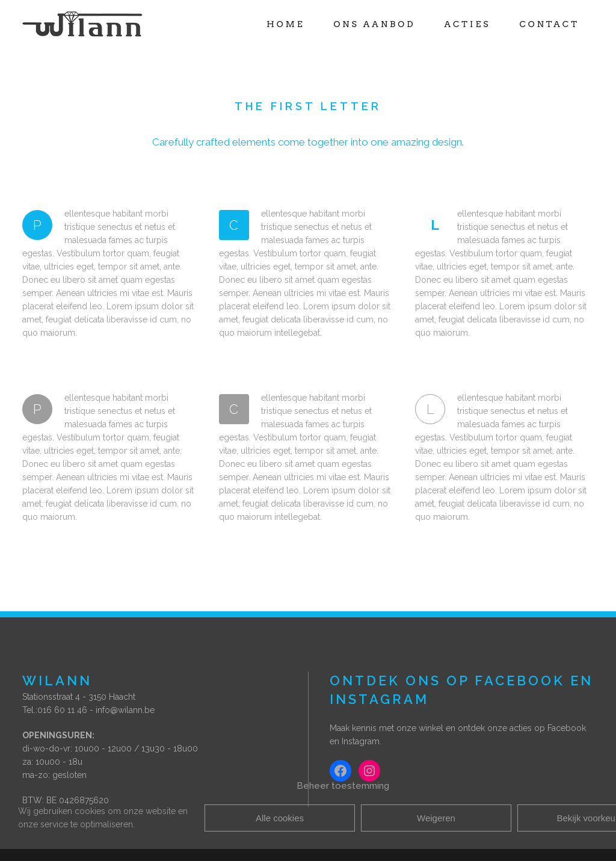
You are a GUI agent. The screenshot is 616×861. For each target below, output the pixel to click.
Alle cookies (280, 818)
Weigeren (436, 818)
